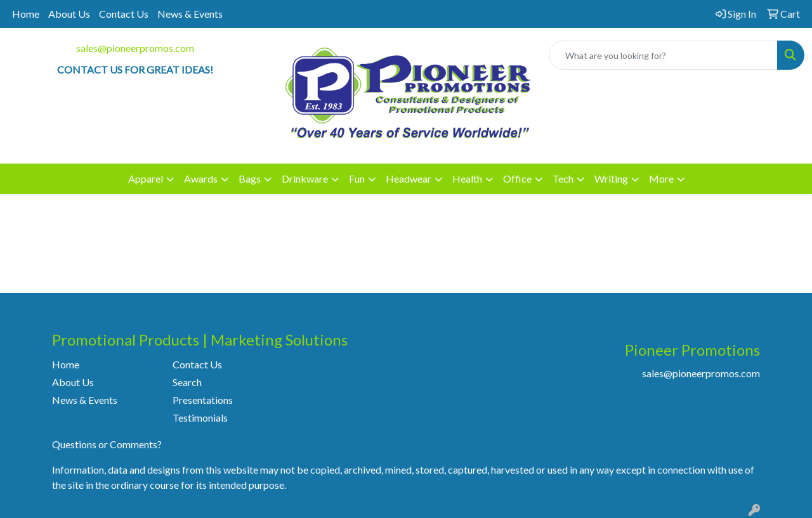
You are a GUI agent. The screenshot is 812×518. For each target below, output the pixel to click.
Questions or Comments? (107, 444)
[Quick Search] (663, 55)
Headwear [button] (409, 178)
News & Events (190, 14)
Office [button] (517, 178)
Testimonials (200, 418)
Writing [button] (611, 178)
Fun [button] (357, 178)
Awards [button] (201, 178)
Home (26, 14)
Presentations (203, 400)
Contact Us (124, 14)
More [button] (661, 178)
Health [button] (467, 178)
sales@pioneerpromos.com (135, 48)
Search (187, 382)
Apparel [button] (146, 178)
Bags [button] (250, 178)
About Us (69, 14)
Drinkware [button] (305, 178)
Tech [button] (563, 178)
